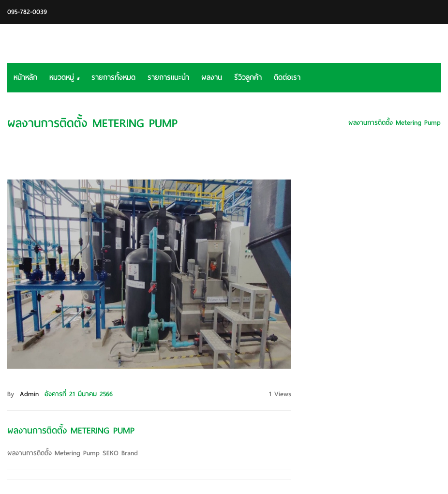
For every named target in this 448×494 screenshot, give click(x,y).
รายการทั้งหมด (113, 77)
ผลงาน (212, 77)
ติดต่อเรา (287, 77)
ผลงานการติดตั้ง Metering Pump (395, 123)
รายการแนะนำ (168, 77)
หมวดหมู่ (64, 77)
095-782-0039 (27, 12)
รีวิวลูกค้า (248, 77)
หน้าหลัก (25, 77)
